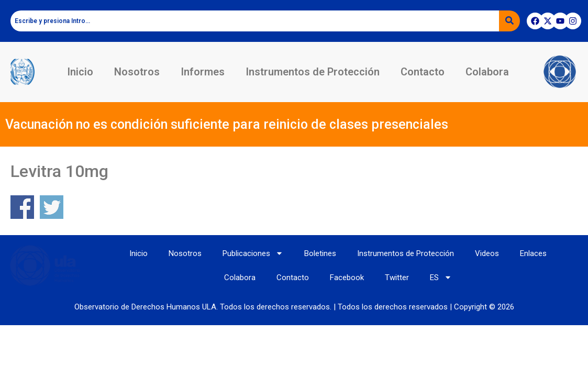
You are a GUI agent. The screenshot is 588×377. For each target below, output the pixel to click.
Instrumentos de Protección (313, 72)
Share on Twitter (52, 207)
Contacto (423, 72)
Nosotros (137, 72)
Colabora (487, 72)
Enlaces (533, 253)
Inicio (80, 72)
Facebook (347, 278)
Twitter (397, 278)
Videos (487, 253)
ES (441, 277)
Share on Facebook (22, 207)
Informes (203, 72)
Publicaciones (253, 253)
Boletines (320, 253)
